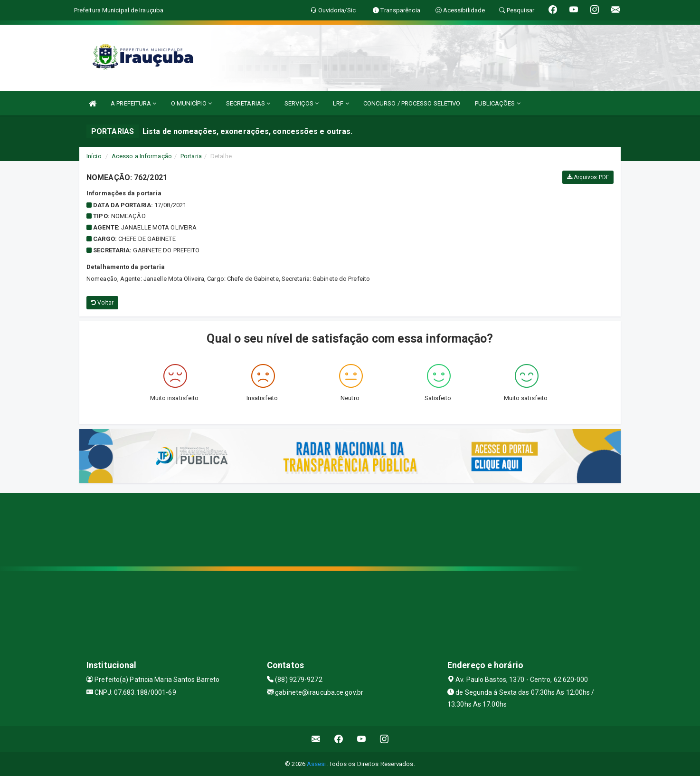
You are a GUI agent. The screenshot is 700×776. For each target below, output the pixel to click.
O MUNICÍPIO (191, 103)
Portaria (191, 156)
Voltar (102, 303)
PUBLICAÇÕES (498, 103)
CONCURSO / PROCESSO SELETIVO (412, 103)
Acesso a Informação (142, 156)
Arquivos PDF (588, 177)
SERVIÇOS (302, 103)
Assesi (317, 764)
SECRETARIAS (248, 103)
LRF (341, 103)
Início (94, 156)
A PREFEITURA (133, 103)
